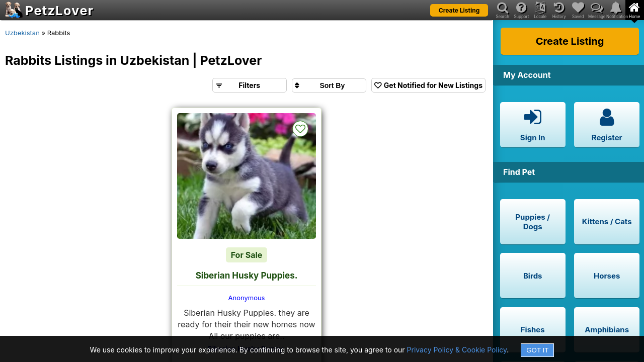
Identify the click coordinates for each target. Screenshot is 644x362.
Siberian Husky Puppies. (247, 276)
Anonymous (247, 298)
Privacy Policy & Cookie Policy (457, 350)
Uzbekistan (22, 33)
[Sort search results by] (329, 85)
